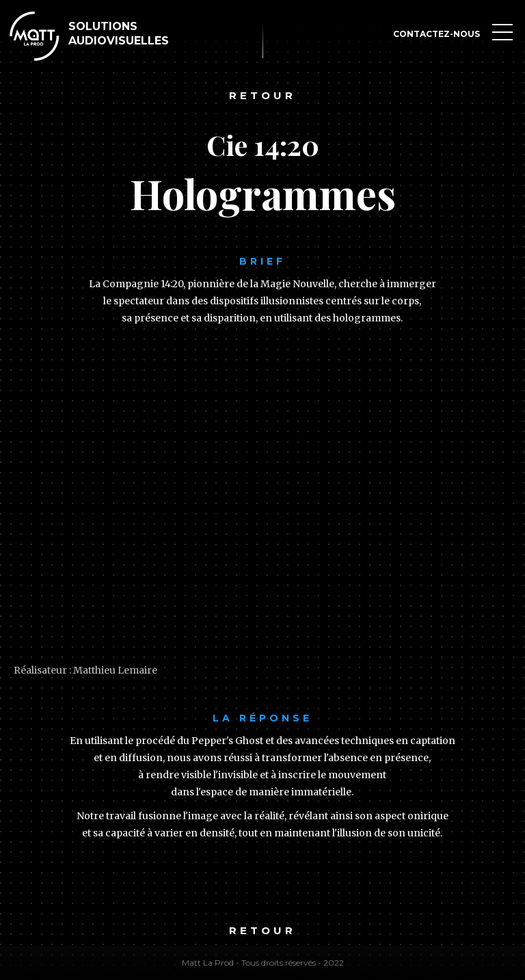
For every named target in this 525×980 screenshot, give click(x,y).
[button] (502, 34)
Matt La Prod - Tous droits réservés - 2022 (263, 963)
